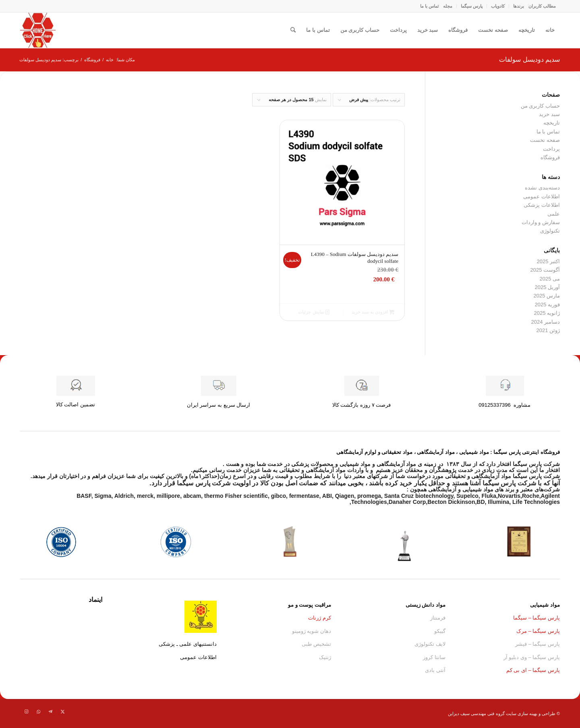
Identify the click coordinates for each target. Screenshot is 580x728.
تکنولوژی (550, 231)
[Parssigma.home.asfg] (38, 30)
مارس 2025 (547, 296)
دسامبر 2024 (545, 322)
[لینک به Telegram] (50, 711)
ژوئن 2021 (548, 330)
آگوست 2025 (545, 270)
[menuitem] (542, 6)
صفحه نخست (493, 30)
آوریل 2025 (547, 287)
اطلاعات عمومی (542, 197)
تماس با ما (429, 6)
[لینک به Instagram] (26, 711)
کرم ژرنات (320, 618)
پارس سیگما (472, 6)
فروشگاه (458, 30)
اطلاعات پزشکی (542, 205)
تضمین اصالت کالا (76, 405)
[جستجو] (293, 30)
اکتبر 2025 (548, 261)
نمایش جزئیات (314, 312)
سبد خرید (428, 30)
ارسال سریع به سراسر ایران (219, 405)
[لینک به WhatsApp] (38, 711)
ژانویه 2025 (547, 313)
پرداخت (398, 30)
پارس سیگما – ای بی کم (533, 670)
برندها (519, 6)
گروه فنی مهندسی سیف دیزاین (476, 713)
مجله (448, 6)
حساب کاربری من (360, 30)
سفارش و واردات (541, 222)
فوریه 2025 (547, 305)
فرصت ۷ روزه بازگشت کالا (361, 405)
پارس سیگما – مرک (538, 631)
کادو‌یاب (498, 6)
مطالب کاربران (542, 6)
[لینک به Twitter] (62, 711)
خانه (550, 30)
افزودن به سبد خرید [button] (373, 312)
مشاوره (504, 405)
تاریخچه (527, 30)
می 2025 (550, 279)
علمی (554, 214)
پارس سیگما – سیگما (536, 618)
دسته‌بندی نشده (542, 188)
